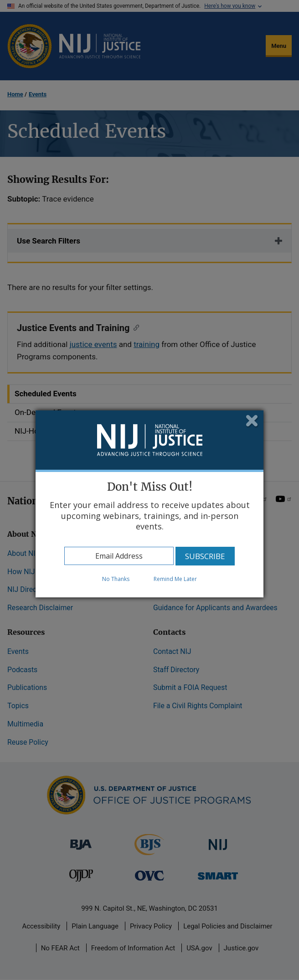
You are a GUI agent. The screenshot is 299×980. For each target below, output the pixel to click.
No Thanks (116, 579)
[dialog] (149, 504)
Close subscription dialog (252, 422)
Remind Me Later (175, 579)
